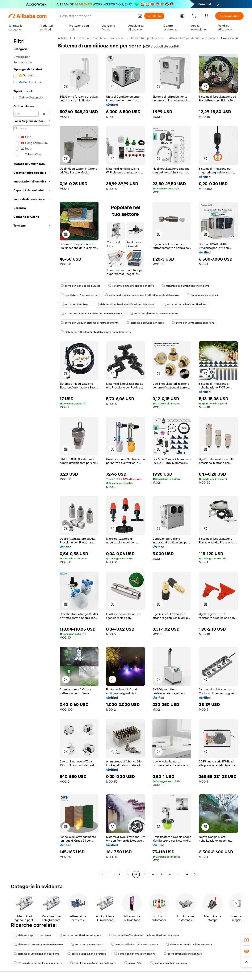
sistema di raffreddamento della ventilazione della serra (96, 332)
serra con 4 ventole (74, 304)
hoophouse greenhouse (203, 295)
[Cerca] (154, 16)
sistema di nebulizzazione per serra (189, 945)
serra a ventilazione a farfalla (87, 954)
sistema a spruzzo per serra (145, 323)
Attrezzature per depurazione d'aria (192, 38)
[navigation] (32, 457)
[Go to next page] (195, 874)
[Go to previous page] (102, 874)
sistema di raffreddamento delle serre (38, 945)
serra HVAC (133, 963)
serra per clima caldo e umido (80, 286)
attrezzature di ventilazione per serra (38, 963)
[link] (247, 940)
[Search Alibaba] (97, 16)
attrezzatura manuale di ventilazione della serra (91, 314)
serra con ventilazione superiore (193, 323)
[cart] (195, 17)
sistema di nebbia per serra (169, 963)
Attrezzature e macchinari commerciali (99, 38)
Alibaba (63, 38)
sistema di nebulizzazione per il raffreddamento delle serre (142, 295)
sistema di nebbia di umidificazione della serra (125, 304)
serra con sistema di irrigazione (135, 954)
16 (186, 874)
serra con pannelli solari (87, 945)
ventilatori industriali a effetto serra (135, 945)
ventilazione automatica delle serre (93, 963)
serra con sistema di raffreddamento (154, 314)
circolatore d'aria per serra (79, 295)
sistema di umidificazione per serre (131, 286)
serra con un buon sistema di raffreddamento (90, 323)
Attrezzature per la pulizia (147, 38)
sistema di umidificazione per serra (37, 954)
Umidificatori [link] (230, 38)
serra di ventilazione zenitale (183, 954)
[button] (140, 16)
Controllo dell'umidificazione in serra (186, 286)
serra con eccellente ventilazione (184, 304)
